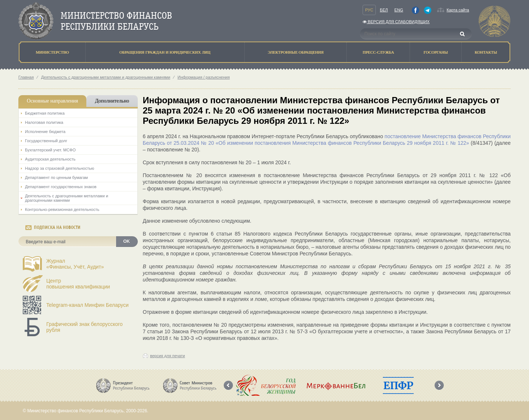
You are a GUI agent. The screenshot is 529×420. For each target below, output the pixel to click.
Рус (369, 10)
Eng (399, 10)
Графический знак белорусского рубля (84, 327)
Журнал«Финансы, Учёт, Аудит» (75, 264)
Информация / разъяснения (204, 77)
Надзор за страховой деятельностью (60, 168)
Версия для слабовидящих (396, 22)
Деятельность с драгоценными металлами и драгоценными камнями (106, 77)
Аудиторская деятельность (50, 159)
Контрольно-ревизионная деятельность (62, 209)
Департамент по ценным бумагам (56, 177)
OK (127, 241)
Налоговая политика (44, 122)
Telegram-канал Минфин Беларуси (87, 305)
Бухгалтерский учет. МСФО (50, 150)
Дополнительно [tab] (112, 101)
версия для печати (168, 356)
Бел (384, 10)
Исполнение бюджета (45, 132)
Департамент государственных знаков (61, 187)
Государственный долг (46, 141)
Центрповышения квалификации (78, 284)
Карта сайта (458, 10)
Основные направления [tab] (52, 101)
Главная (26, 77)
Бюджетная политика (45, 113)
